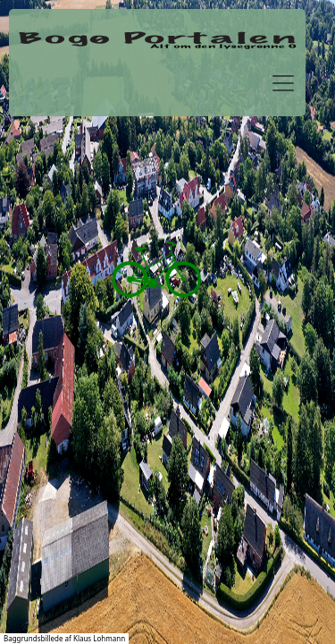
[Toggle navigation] (283, 83)
